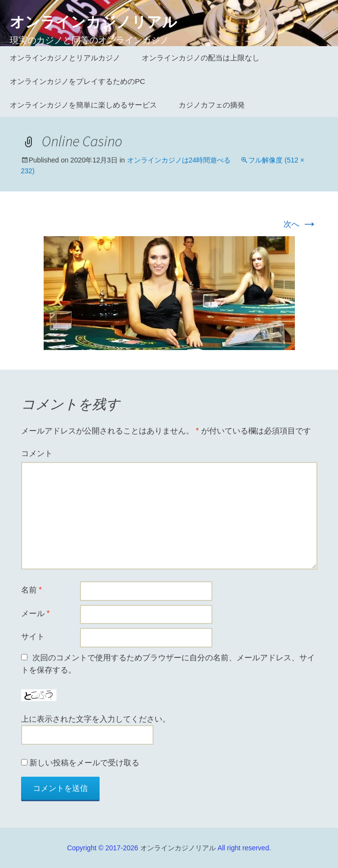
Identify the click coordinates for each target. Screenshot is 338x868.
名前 (32, 590)
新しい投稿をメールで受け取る (84, 763)
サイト (33, 637)
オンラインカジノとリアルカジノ (65, 58)
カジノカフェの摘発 (212, 105)
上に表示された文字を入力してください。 (96, 719)
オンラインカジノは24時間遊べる (179, 160)
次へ (300, 224)
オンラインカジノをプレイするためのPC (78, 81)
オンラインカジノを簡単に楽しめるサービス (83, 105)
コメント (37, 453)
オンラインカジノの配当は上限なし (201, 58)
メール (36, 613)
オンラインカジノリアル (178, 848)
